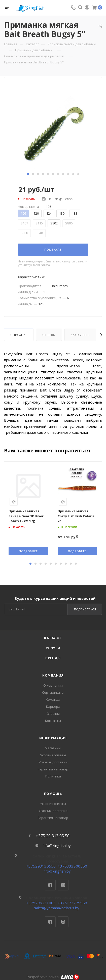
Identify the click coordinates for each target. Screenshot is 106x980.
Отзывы (49, 335)
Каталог (53, 638)
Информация (53, 738)
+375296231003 (41, 903)
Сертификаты (53, 692)
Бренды (53, 658)
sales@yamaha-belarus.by (57, 908)
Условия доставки (53, 762)
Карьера (53, 707)
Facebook (50, 885)
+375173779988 (72, 903)
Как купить (80, 335)
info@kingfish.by (57, 845)
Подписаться (85, 609)
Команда (53, 699)
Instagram (63, 885)
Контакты (53, 721)
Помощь (53, 794)
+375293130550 (41, 866)
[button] (28, 174)
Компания (53, 675)
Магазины (53, 748)
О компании (53, 685)
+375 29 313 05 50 (53, 836)
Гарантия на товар (53, 769)
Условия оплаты (53, 755)
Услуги (53, 648)
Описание (19, 335)
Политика (53, 776)
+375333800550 (72, 866)
